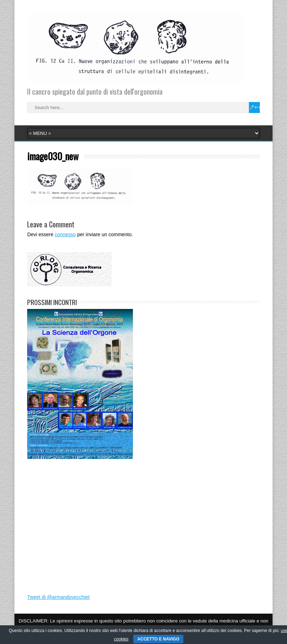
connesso (65, 234)
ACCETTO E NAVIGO (158, 639)
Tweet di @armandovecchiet (58, 597)
